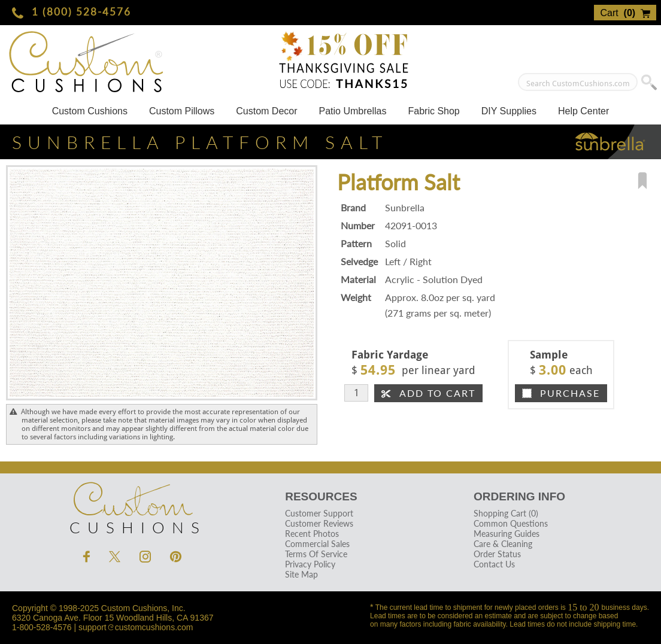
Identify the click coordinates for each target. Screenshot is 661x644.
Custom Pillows (182, 111)
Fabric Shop (433, 111)
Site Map (301, 574)
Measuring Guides (507, 534)
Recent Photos (312, 534)
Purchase (561, 393)
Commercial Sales (317, 544)
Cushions (132, 505)
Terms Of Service (316, 554)
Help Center (583, 111)
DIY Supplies (509, 111)
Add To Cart (428, 393)
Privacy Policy (310, 564)
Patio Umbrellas (353, 111)
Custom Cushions (90, 111)
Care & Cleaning (503, 544)
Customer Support (319, 513)
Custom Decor (266, 111)
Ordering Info (519, 496)
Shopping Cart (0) (506, 513)
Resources (321, 496)
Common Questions (511, 523)
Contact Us (494, 564)
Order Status (497, 554)
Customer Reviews (319, 523)
